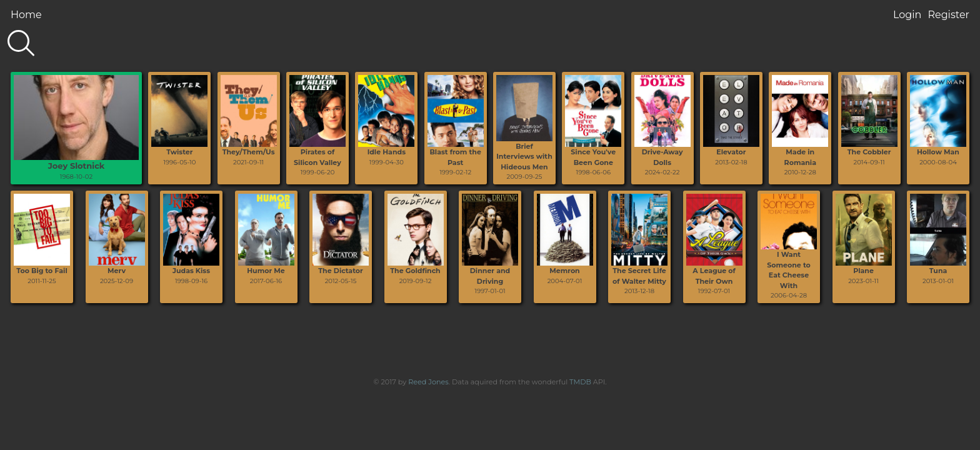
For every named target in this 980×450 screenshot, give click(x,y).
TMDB (580, 382)
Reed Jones (428, 382)
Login (907, 15)
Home (26, 15)
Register (948, 15)
